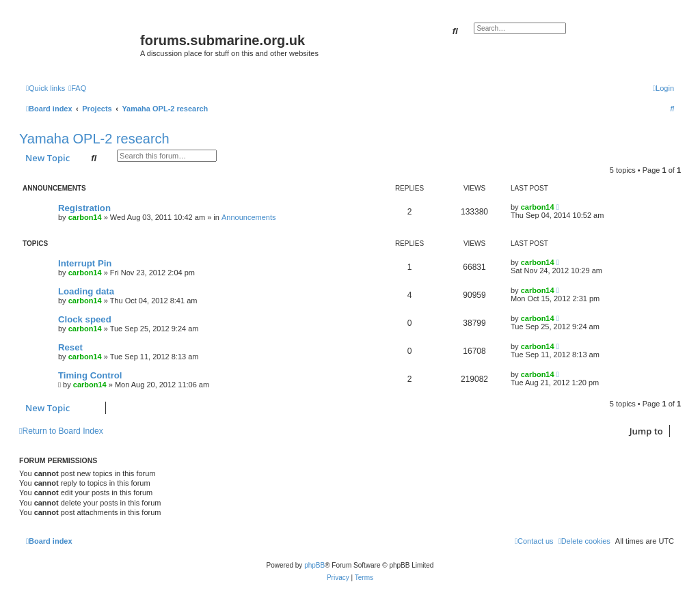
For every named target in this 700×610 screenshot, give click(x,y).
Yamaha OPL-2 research (94, 139)
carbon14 (85, 217)
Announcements (249, 217)
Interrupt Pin (85, 263)
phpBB (314, 565)
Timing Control (90, 375)
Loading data (86, 291)
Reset (70, 347)
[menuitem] (77, 88)
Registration (84, 208)
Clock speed (85, 319)
